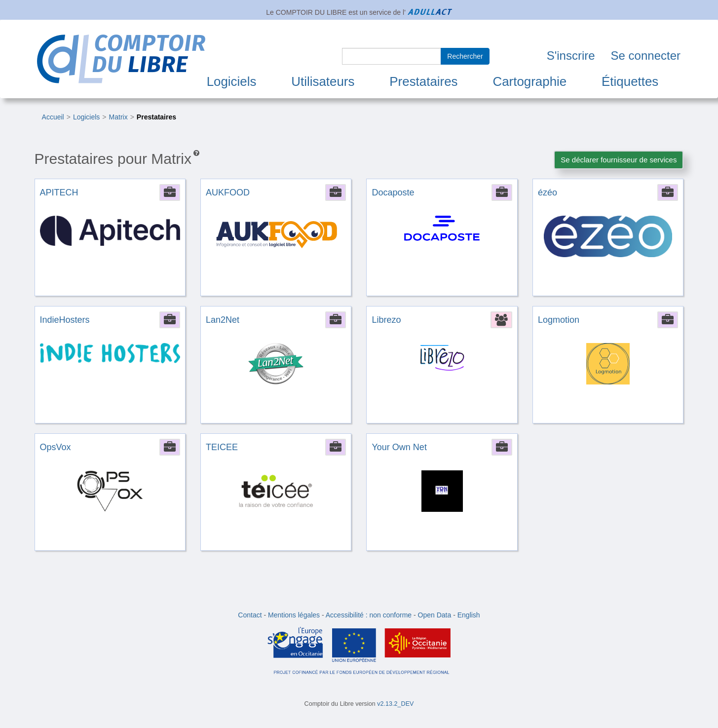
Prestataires (423, 81)
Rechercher (465, 56)
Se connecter (646, 56)
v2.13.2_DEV (395, 704)
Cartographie (529, 81)
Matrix (118, 117)
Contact (250, 615)
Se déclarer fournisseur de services (619, 160)
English (469, 615)
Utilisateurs (323, 81)
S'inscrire (571, 56)
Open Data (435, 615)
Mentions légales (294, 615)
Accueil (53, 117)
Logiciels (232, 81)
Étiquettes (630, 81)
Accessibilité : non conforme (369, 615)
